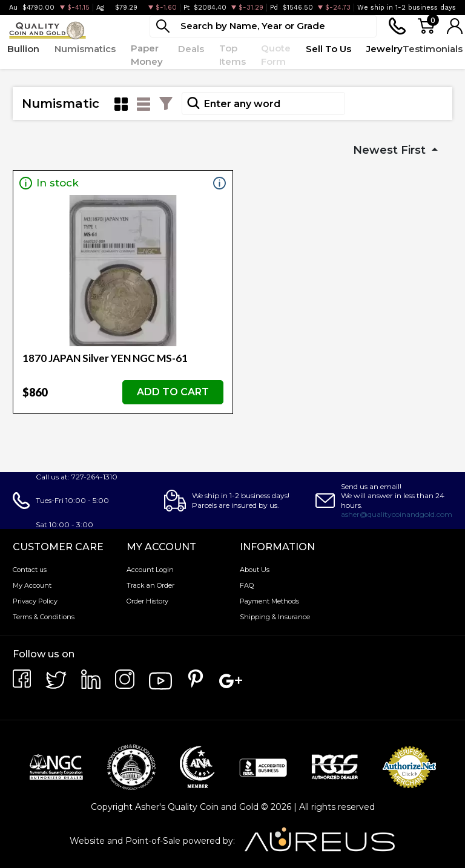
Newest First (391, 150)
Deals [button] (191, 49)
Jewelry (384, 49)
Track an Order (150, 585)
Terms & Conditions (44, 617)
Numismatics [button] (85, 49)
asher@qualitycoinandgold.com (397, 514)
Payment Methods (269, 601)
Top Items (232, 55)
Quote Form (276, 55)
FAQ (247, 585)
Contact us (30, 570)
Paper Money (147, 55)
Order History (147, 601)
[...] (263, 26)
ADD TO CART (173, 392)
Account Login (150, 570)
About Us (255, 570)
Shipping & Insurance (275, 617)
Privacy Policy (35, 601)
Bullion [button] (23, 49)
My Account (32, 585)
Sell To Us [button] (328, 49)
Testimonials (433, 49)
